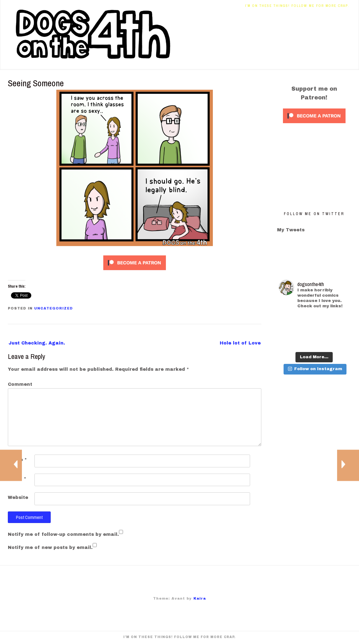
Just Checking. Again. (37, 343)
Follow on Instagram (315, 369)
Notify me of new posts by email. (50, 548)
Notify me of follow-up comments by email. (63, 534)
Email (17, 479)
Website (18, 498)
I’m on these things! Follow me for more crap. (297, 6)
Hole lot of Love (240, 343)
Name (17, 460)
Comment (20, 384)
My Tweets (291, 230)
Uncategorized (54, 308)
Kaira (200, 598)
